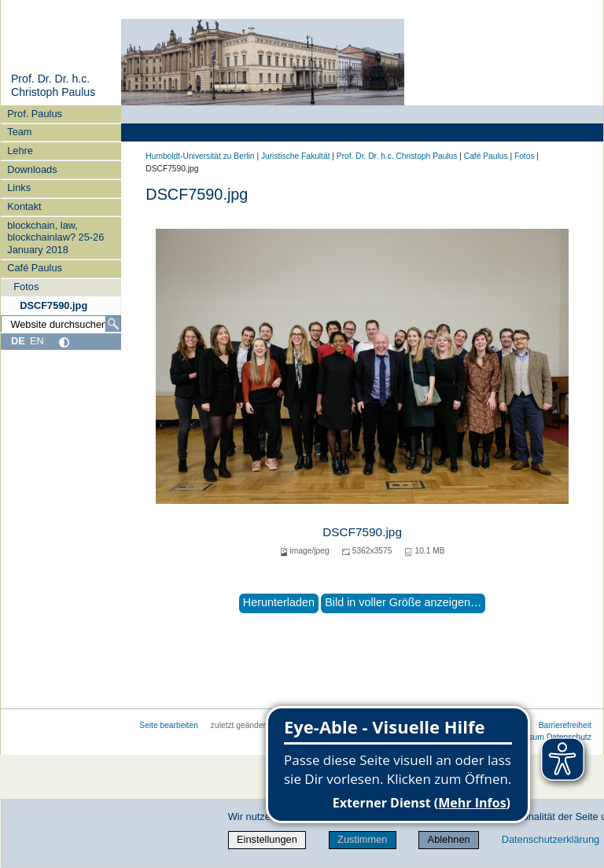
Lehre (20, 151)
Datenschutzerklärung (551, 839)
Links (19, 188)
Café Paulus (35, 268)
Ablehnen (449, 839)
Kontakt (24, 206)
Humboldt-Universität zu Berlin (200, 156)
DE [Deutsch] (18, 341)
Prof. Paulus (35, 114)
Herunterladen (279, 602)
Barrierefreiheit (565, 725)
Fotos (26, 287)
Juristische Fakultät (296, 156)
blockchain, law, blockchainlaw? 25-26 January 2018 (55, 237)
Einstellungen (267, 839)
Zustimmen (362, 839)
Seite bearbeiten (169, 725)
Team (19, 132)
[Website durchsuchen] (61, 324)
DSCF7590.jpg (53, 305)
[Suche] (113, 324)
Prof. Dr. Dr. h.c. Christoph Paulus (53, 86)
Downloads (32, 169)
